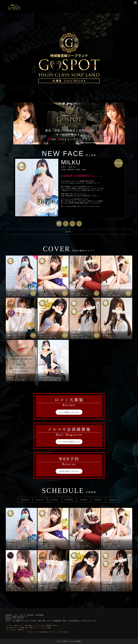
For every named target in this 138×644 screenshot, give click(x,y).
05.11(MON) (25, 500)
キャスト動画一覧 (21, 628)
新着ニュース (34, 628)
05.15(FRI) (84, 500)
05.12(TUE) (40, 500)
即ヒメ (56, 626)
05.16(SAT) (98, 500)
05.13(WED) (54, 500)
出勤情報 (49, 626)
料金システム (19, 626)
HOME (9, 626)
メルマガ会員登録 (41, 632)
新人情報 (29, 626)
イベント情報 (46, 628)
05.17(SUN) (113, 500)
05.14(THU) (69, 500)
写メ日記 (10, 628)
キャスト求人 (11, 630)
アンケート (54, 632)
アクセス (30, 632)
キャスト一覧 (39, 626)
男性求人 (21, 630)
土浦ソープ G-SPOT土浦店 (72, 641)
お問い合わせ (64, 632)
